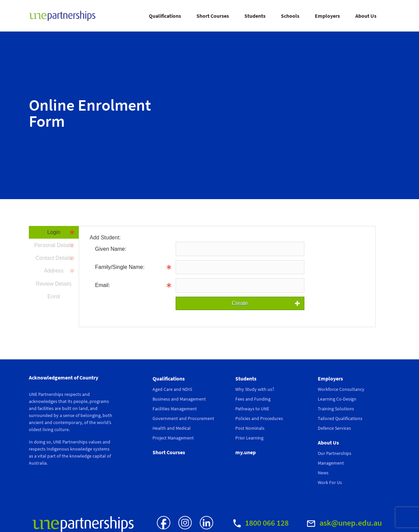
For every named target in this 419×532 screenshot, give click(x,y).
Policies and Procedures (259, 418)
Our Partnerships (335, 453)
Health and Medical (172, 428)
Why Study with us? (255, 389)
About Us (366, 16)
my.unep (246, 452)
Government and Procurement (183, 418)
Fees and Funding (253, 399)
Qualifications (165, 16)
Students (255, 16)
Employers (327, 16)
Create (240, 303)
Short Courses (213, 16)
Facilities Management (175, 409)
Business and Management (179, 399)
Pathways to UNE (252, 409)
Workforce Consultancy (341, 389)
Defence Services (334, 428)
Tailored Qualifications (340, 418)
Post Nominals (250, 428)
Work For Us (330, 482)
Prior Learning (249, 438)
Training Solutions (336, 409)
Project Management (173, 438)
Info (309, 267)
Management (331, 463)
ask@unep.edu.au (344, 523)
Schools (290, 16)
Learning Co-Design (337, 399)
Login (54, 232)
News (323, 473)
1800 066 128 (261, 523)
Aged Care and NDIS (172, 389)
